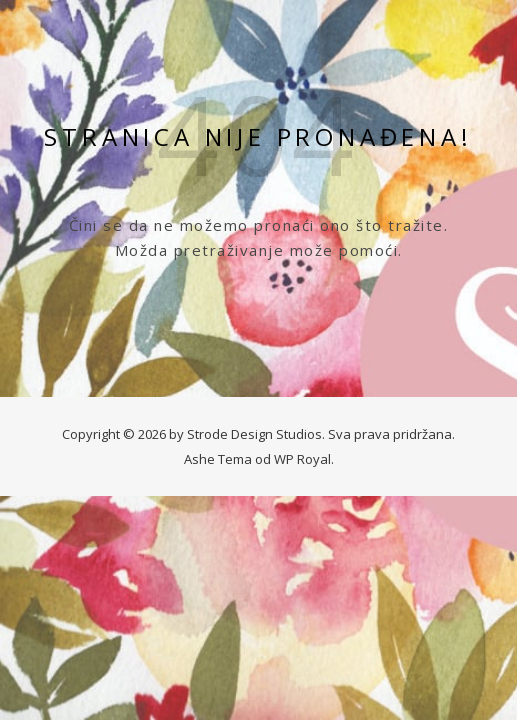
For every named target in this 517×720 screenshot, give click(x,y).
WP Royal (302, 459)
